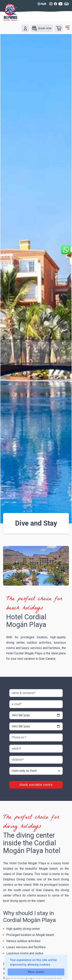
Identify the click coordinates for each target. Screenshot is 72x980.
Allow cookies (36, 972)
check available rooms (36, 785)
